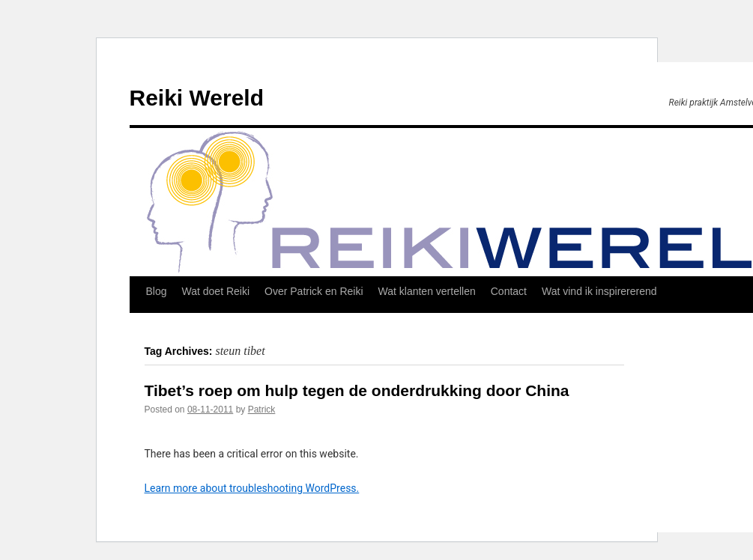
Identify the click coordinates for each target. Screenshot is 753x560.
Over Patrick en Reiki (314, 291)
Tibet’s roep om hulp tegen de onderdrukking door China (357, 390)
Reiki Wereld (197, 98)
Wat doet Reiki (216, 291)
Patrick (262, 410)
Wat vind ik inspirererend (599, 291)
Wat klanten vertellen (427, 291)
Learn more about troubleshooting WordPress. (252, 488)
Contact (509, 291)
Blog (157, 291)
